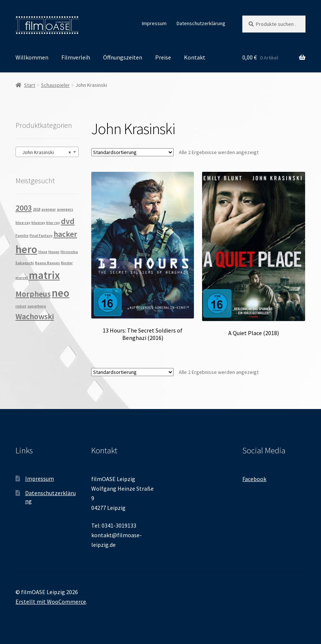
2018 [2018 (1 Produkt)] (37, 209)
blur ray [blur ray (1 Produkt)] (53, 223)
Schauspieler (55, 85)
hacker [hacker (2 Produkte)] (65, 234)
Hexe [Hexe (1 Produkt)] (43, 252)
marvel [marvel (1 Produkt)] (22, 278)
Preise (163, 57)
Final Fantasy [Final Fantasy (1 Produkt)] (41, 236)
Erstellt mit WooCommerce (51, 602)
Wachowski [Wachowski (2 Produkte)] (35, 316)
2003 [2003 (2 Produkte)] (24, 208)
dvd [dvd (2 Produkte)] (68, 221)
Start (30, 85)
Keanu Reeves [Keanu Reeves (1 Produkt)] (47, 263)
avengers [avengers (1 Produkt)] (65, 209)
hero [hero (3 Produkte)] (26, 249)
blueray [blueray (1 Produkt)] (38, 223)
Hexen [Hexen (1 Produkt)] (54, 252)
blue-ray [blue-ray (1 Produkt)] (23, 223)
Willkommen (32, 57)
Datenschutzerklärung (201, 23)
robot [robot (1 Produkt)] (21, 306)
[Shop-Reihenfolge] (132, 152)
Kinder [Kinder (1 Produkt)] (67, 263)
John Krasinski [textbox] (45, 152)
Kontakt (195, 57)
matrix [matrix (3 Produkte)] (44, 275)
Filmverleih (76, 57)
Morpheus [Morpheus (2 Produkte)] (33, 294)
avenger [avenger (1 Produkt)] (49, 209)
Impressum (154, 23)
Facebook (254, 479)
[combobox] (47, 152)
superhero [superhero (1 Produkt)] (37, 306)
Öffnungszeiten (123, 57)
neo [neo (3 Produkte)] (61, 293)
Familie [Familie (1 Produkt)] (22, 236)
